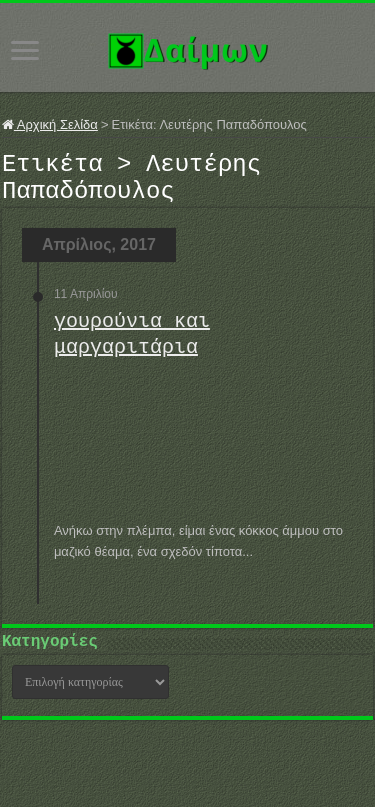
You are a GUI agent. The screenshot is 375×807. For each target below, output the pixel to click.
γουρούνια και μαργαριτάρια (132, 346)
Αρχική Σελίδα (50, 124)
